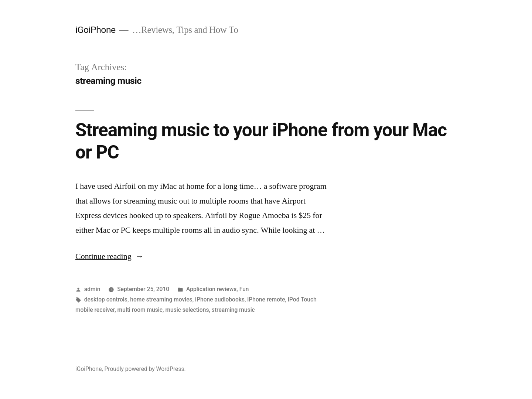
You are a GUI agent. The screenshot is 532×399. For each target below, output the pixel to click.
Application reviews (211, 289)
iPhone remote (266, 299)
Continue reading (110, 256)
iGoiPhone (96, 30)
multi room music (140, 310)
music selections (187, 310)
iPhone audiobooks (220, 299)
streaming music (233, 310)
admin (92, 289)
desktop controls (106, 299)
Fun (244, 289)
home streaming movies (161, 299)
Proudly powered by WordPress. (145, 369)
